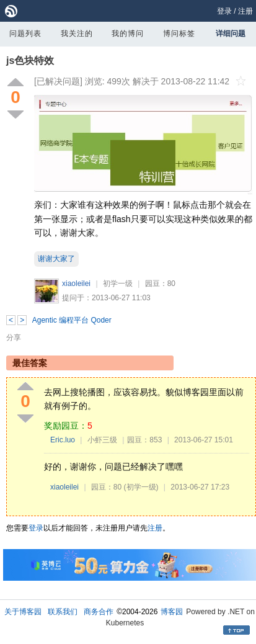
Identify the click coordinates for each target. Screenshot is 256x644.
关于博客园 (23, 612)
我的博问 (128, 34)
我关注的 (77, 34)
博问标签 (179, 34)
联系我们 (63, 612)
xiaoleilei (76, 284)
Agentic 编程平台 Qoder (72, 320)
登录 (224, 11)
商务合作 (99, 612)
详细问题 (231, 34)
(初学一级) (141, 487)
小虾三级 (102, 440)
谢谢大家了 (56, 259)
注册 (245, 11)
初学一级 (118, 284)
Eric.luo (63, 440)
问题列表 (25, 34)
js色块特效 (30, 60)
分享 (14, 338)
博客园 (172, 612)
